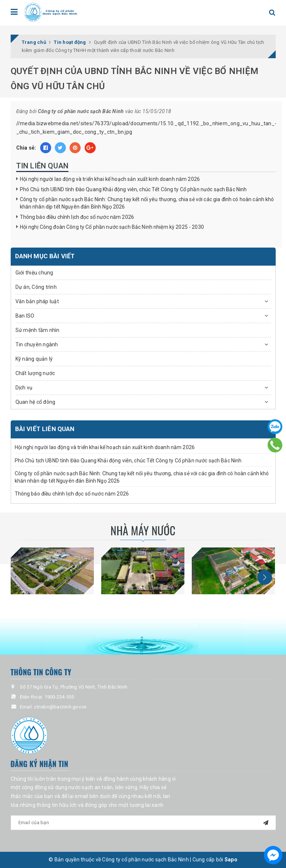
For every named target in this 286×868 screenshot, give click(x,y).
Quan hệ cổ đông (36, 402)
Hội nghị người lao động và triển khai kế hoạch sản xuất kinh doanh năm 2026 (110, 179)
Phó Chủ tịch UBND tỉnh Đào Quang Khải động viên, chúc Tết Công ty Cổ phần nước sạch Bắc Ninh (133, 189)
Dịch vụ (24, 388)
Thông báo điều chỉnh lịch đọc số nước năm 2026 (77, 217)
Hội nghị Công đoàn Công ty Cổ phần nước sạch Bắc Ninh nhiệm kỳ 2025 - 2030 (112, 227)
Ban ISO (25, 316)
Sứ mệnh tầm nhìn (38, 330)
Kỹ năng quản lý (34, 359)
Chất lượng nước (35, 373)
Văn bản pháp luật (37, 301)
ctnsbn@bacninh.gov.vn (60, 707)
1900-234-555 (59, 697)
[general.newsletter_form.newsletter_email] (143, 823)
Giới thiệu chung (34, 273)
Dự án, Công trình (36, 287)
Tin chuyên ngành (37, 344)
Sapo (231, 860)
